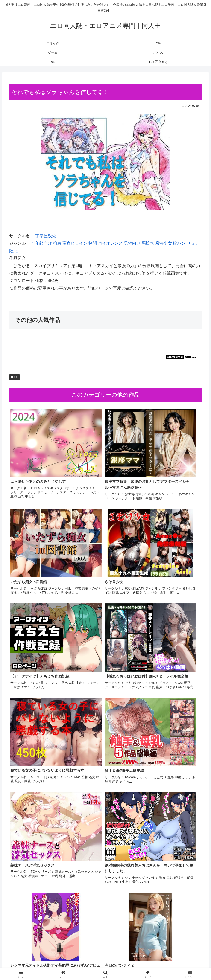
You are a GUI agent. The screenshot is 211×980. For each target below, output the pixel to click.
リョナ (193, 243)
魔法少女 (164, 243)
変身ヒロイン (75, 243)
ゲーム (96, 966)
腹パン (179, 243)
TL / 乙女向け (138, 966)
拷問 (93, 243)
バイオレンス (110, 243)
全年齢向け (41, 243)
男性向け (132, 243)
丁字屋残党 (46, 236)
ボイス (110, 966)
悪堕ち (148, 243)
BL (122, 966)
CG (15, 377)
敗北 (13, 251)
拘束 (57, 243)
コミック (70, 966)
